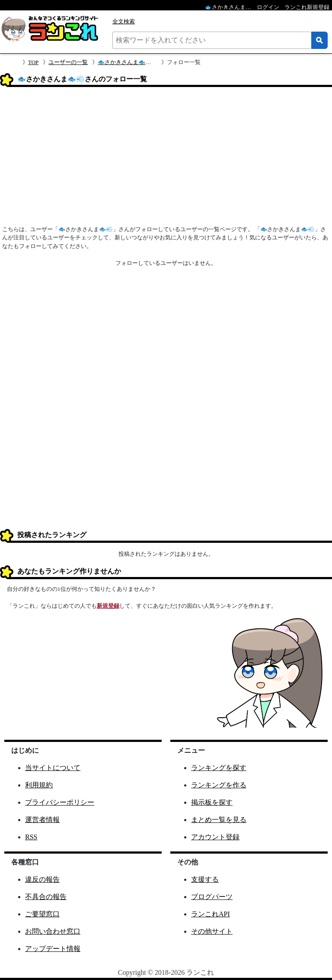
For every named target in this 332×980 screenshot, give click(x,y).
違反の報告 (42, 879)
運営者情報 (42, 820)
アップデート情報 (53, 949)
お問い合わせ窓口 (53, 931)
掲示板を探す (212, 802)
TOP (33, 62)
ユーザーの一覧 (68, 62)
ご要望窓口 (42, 914)
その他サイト (212, 931)
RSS (31, 837)
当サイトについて (53, 768)
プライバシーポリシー (60, 802)
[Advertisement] (166, 159)
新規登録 (108, 606)
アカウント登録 (215, 837)
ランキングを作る (219, 785)
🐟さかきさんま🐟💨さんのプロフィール (150, 62)
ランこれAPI (211, 914)
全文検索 (124, 21)
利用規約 (39, 785)
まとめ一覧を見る (219, 820)
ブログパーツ (212, 897)
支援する (205, 879)
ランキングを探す (219, 768)
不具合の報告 (46, 897)
